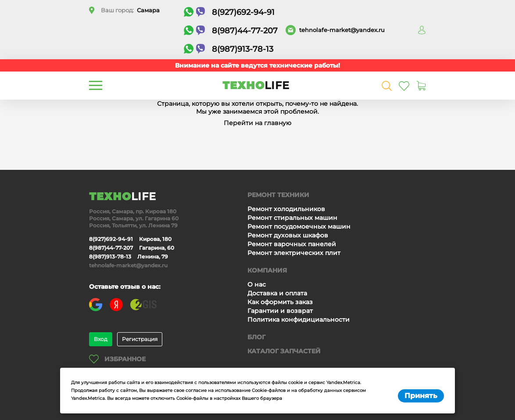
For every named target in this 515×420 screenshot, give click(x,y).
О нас (257, 284)
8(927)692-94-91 (229, 12)
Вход (101, 339)
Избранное (117, 359)
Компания (267, 270)
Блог (256, 337)
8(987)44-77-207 (231, 31)
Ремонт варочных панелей (292, 244)
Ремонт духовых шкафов (288, 235)
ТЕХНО (256, 85)
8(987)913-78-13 (229, 49)
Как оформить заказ (280, 302)
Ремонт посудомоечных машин (299, 226)
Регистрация (140, 339)
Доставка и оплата (277, 293)
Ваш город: (130, 10)
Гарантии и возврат (280, 311)
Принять (421, 396)
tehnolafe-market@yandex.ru (342, 30)
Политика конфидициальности (299, 319)
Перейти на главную (257, 123)
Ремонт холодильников (286, 209)
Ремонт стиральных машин (292, 218)
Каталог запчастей (284, 351)
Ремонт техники (278, 195)
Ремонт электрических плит (294, 253)
